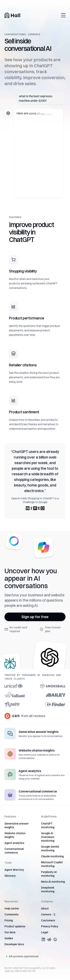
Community (12, 914)
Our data (10, 932)
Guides (9, 938)
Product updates (15, 926)
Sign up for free (35, 617)
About (45, 908)
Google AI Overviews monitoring (48, 837)
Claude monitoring (52, 856)
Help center (12, 908)
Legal (45, 932)
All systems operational (22, 956)
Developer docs (14, 944)
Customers (48, 920)
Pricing (9, 920)
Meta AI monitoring (53, 882)
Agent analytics (14, 843)
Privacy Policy (50, 926)
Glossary (10, 876)
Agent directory (14, 870)
